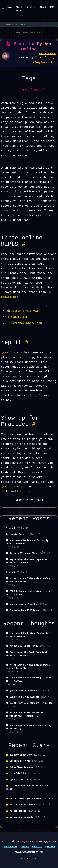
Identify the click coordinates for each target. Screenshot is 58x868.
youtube (29, 841)
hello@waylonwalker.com (29, 852)
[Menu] (3, 9)
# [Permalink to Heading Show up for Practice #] (34, 424)
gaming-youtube (47, 841)
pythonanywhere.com (26, 323)
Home (9, 7)
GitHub (25, 847)
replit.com (19, 317)
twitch (51, 847)
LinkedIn (12, 847)
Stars (41, 746)
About (43, 7)
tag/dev (24, 90)
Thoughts (41, 624)
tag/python (38, 90)
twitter (15, 841)
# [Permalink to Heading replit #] (27, 343)
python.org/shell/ (25, 311)
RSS (52, 7)
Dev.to (38, 847)
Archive (32, 7)
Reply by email (29, 500)
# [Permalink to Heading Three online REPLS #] (23, 244)
